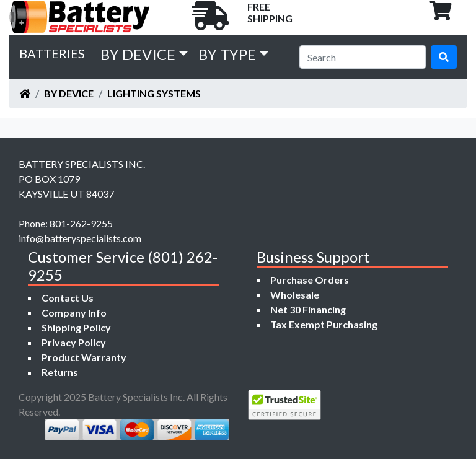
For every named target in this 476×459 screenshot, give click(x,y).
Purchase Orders (310, 280)
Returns (60, 372)
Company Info (74, 313)
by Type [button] (227, 54)
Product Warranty (84, 357)
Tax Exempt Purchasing (324, 324)
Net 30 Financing (308, 309)
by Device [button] (138, 54)
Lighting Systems (154, 93)
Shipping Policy (76, 327)
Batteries (52, 53)
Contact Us (68, 298)
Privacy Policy (74, 342)
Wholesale (295, 295)
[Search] (363, 57)
